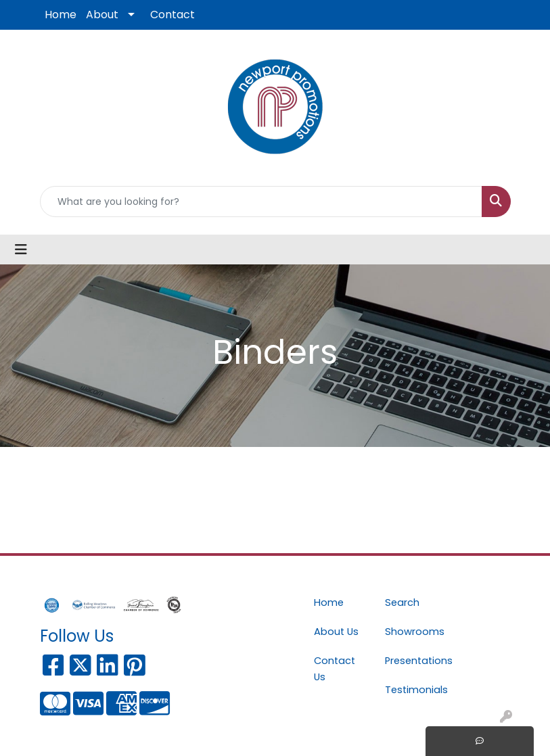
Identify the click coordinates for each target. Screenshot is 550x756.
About (102, 15)
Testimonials (412, 690)
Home (61, 15)
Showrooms (412, 632)
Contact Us (335, 669)
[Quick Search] (261, 202)
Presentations (412, 661)
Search (402, 603)
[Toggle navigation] (21, 250)
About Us (336, 632)
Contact (173, 15)
